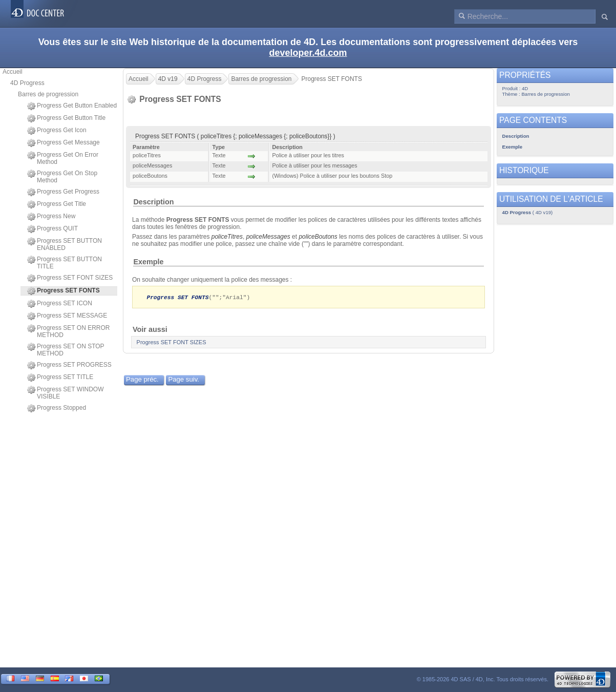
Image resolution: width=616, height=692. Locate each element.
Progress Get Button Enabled (72, 106)
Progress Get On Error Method (63, 158)
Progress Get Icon (57, 131)
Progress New (51, 217)
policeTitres (227, 237)
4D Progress (27, 83)
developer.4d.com (308, 53)
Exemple (148, 262)
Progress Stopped (57, 408)
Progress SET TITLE (60, 378)
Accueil (13, 72)
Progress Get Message (63, 143)
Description (153, 202)
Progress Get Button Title (66, 118)
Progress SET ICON (60, 304)
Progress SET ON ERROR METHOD (68, 331)
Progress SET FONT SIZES (70, 278)
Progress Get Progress (63, 192)
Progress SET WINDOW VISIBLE (65, 393)
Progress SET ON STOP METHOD (66, 350)
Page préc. (142, 380)
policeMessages (268, 237)
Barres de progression (48, 94)
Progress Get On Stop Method (62, 177)
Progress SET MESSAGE (67, 316)
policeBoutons (318, 237)
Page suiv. (184, 380)
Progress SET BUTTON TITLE (65, 263)
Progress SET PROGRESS (69, 365)
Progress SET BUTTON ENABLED (65, 244)
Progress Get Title (57, 204)
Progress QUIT (52, 229)
